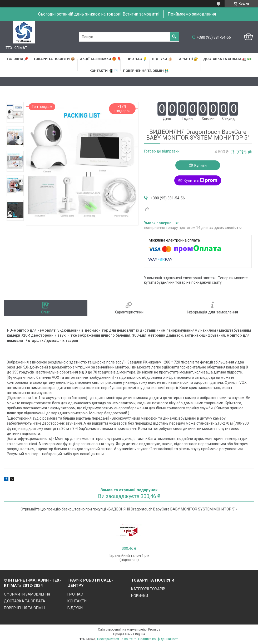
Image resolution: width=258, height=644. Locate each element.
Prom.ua (154, 630)
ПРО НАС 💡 (137, 59)
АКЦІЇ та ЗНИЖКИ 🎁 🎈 (101, 59)
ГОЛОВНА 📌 (18, 59)
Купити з (200, 180)
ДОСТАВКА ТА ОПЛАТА (25, 601)
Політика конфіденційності (158, 639)
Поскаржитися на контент (116, 639)
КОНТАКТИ (77, 601)
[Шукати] (174, 37)
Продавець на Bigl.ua (129, 634)
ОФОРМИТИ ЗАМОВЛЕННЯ (27, 594)
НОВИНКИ (140, 596)
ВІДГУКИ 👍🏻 (162, 59)
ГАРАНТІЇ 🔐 (188, 59)
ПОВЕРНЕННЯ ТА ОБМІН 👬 (146, 71)
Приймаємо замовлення (192, 14)
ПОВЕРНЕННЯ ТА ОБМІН (24, 608)
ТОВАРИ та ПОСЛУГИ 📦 (54, 59)
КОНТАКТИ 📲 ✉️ (104, 71)
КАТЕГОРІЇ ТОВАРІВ (148, 589)
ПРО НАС (75, 594)
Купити (200, 165)
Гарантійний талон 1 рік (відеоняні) (129, 558)
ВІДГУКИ (75, 608)
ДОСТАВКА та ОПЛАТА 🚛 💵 (227, 59)
